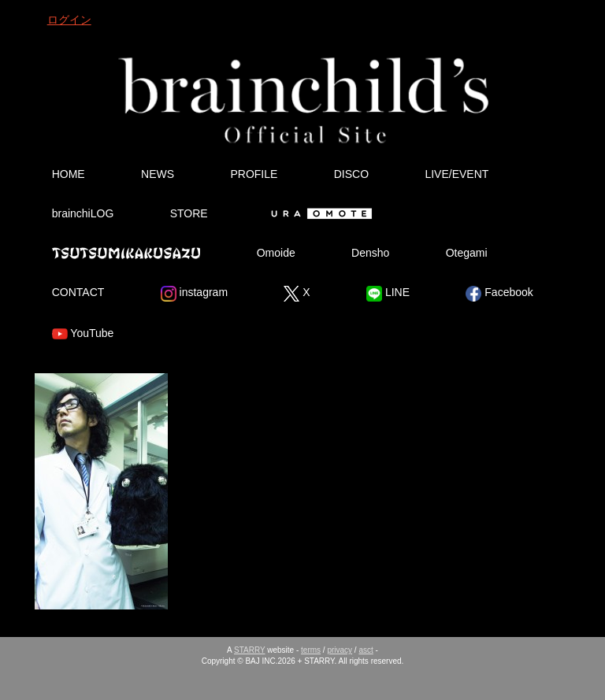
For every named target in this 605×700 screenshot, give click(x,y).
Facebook (499, 294)
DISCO (351, 174)
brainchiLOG (83, 213)
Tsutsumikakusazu (126, 253)
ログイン (69, 20)
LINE (388, 294)
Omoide (276, 253)
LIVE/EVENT (457, 174)
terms (311, 650)
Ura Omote (318, 213)
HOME (69, 174)
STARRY (249, 650)
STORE (189, 213)
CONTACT (78, 292)
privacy (340, 650)
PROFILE (254, 174)
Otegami (467, 253)
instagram (194, 294)
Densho (370, 253)
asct (366, 650)
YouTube (83, 334)
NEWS (158, 174)
